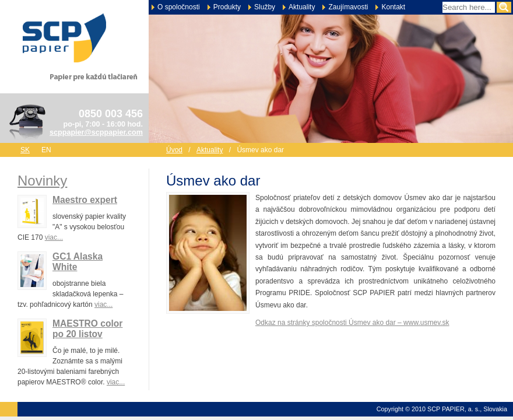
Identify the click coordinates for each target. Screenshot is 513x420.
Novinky (42, 181)
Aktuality (302, 7)
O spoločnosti (179, 7)
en (46, 150)
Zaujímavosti (348, 7)
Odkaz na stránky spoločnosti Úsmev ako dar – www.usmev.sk (352, 323)
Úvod (174, 150)
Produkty (227, 7)
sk (25, 150)
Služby (265, 7)
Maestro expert (85, 200)
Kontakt (393, 7)
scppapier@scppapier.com (96, 132)
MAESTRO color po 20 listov (87, 329)
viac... (54, 237)
